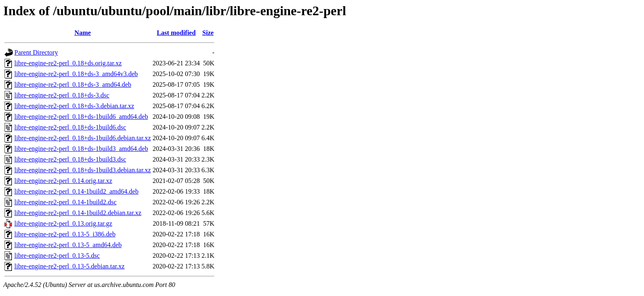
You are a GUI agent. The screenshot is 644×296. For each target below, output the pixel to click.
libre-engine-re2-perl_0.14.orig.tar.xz (63, 181)
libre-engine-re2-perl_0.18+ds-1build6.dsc (70, 127)
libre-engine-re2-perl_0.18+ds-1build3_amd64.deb (81, 149)
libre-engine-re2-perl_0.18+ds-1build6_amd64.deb (81, 117)
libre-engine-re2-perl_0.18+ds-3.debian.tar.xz (74, 106)
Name (83, 33)
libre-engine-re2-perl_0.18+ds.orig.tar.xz (68, 63)
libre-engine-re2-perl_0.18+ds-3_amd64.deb (73, 84)
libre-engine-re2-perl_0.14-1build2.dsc (66, 202)
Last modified (176, 33)
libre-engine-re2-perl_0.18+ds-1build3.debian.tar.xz (83, 170)
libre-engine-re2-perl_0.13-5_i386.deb (65, 234)
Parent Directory (36, 52)
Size (208, 33)
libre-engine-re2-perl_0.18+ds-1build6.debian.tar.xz (83, 138)
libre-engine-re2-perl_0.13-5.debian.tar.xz (69, 266)
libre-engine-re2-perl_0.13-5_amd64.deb (68, 245)
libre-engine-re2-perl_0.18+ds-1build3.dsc (70, 159)
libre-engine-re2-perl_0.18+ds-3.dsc (62, 95)
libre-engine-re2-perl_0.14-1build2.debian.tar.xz (78, 213)
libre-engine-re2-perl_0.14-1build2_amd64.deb (76, 191)
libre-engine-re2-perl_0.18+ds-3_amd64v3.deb (76, 74)
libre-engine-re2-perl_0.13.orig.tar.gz (63, 223)
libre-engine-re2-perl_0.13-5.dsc (57, 256)
